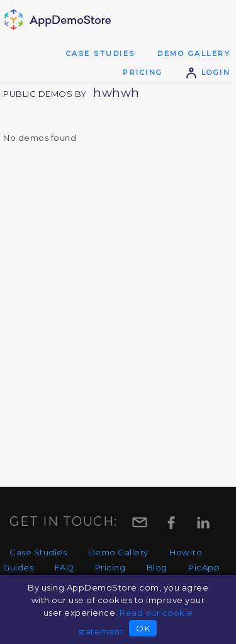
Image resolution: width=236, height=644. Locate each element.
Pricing (143, 72)
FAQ (65, 567)
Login (208, 72)
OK (143, 628)
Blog (157, 567)
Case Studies (101, 53)
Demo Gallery (194, 53)
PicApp (204, 567)
